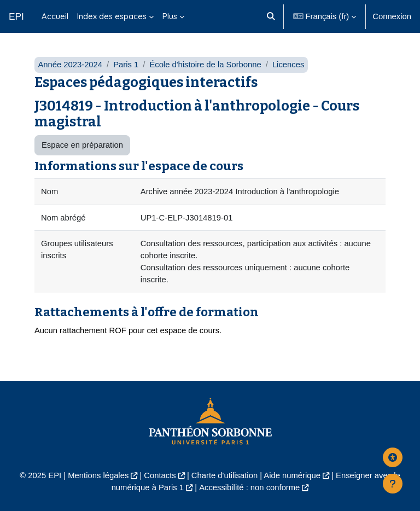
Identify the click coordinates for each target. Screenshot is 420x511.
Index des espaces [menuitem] (112, 16)
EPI (16, 16)
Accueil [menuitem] (55, 16)
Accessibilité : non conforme (249, 487)
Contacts (160, 475)
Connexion (392, 16)
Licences (288, 65)
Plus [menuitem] (170, 16)
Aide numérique (292, 475)
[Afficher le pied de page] (393, 484)
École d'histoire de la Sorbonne (205, 65)
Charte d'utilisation (224, 475)
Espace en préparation (82, 145)
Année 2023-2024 (70, 65)
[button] (272, 16)
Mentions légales (98, 475)
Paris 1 (126, 65)
